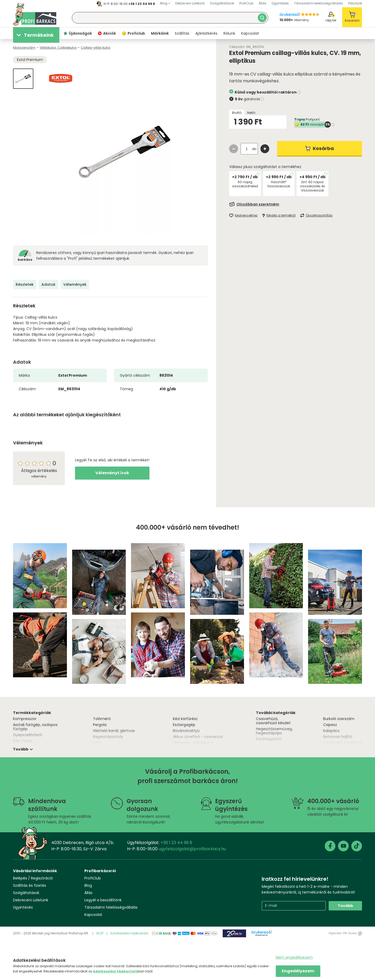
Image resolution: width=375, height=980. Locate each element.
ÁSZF (100, 933)
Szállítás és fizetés (30, 885)
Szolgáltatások (26, 893)
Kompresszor (25, 719)
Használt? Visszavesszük (279, 184)
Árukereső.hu (261, 935)
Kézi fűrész (23, 741)
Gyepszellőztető (28, 735)
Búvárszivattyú (186, 731)
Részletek (25, 284)
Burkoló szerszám (339, 719)
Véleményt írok (112, 473)
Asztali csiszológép (273, 745)
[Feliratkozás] (296, 204)
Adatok (48, 284)
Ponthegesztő (269, 739)
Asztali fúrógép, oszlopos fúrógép (35, 727)
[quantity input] (247, 149)
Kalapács (331, 731)
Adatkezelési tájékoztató (129, 933)
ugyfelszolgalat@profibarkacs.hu (192, 849)
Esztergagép (184, 725)
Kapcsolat (93, 915)
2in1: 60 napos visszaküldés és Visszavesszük (312, 186)
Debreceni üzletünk (31, 900)
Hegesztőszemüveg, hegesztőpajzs (274, 731)
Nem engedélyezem (294, 957)
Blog (88, 885)
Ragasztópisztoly (108, 737)
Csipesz (330, 725)
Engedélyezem (298, 971)
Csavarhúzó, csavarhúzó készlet (273, 721)
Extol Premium (30, 60)
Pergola (100, 725)
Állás (88, 893)
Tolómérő (102, 719)
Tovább (345, 906)
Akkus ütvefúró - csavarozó (198, 737)
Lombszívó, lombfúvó (343, 743)
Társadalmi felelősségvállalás (111, 907)
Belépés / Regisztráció (33, 878)
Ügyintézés (23, 907)
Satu (97, 743)
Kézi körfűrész (185, 719)
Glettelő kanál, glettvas (114, 731)
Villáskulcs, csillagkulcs (193, 743)
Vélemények (75, 284)
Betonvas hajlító (338, 737)
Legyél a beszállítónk (103, 900)
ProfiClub (93, 878)
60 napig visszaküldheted (245, 184)
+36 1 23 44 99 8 (142, 4)
